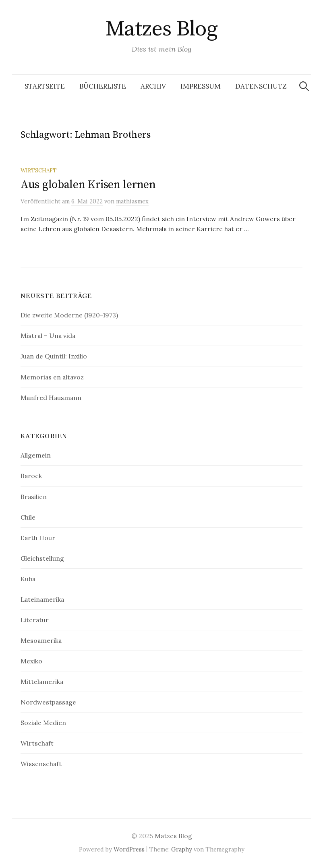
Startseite (45, 86)
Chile (28, 517)
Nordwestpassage (48, 702)
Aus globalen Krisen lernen (88, 185)
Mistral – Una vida (48, 336)
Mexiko (31, 661)
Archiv (153, 86)
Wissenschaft (41, 764)
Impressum (201, 86)
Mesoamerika (41, 640)
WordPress (129, 849)
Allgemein (36, 455)
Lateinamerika (42, 599)
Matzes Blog (161, 29)
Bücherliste (103, 86)
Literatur (35, 620)
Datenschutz (261, 86)
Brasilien (34, 497)
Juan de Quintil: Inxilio (54, 356)
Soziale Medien (43, 723)
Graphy (182, 849)
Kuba (28, 579)
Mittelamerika (42, 682)
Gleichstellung (42, 558)
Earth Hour (38, 538)
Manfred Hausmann (51, 398)
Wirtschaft (39, 170)
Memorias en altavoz (52, 377)
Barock (31, 476)
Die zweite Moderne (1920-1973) (69, 315)
